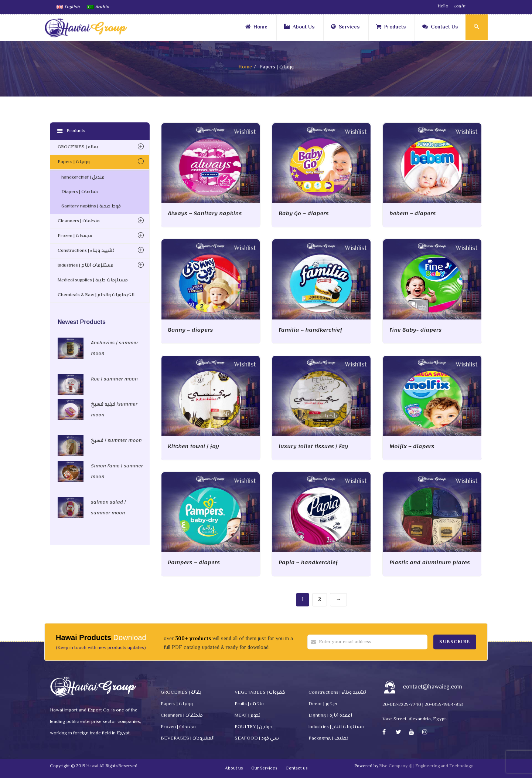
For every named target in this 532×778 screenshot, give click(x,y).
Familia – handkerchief (310, 330)
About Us (299, 27)
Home (256, 27)
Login (460, 6)
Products (391, 27)
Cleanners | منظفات (79, 221)
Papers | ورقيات (74, 162)
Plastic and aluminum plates (430, 563)
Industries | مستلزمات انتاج (86, 265)
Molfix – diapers (412, 446)
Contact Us (440, 27)
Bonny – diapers (190, 330)
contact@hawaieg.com (432, 687)
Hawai (92, 766)
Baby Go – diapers (304, 214)
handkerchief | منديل (83, 177)
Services (345, 27)
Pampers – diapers (194, 563)
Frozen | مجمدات (75, 236)
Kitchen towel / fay (193, 446)
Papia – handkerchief (308, 563)
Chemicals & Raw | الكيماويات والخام (96, 295)
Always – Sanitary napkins (205, 214)
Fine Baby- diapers (415, 330)
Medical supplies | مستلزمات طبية (93, 280)
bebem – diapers (413, 214)
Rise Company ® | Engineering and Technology (426, 766)
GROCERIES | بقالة (78, 147)
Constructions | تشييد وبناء (86, 251)
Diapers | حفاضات (80, 192)
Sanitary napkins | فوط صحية (91, 206)
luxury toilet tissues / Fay (313, 446)
